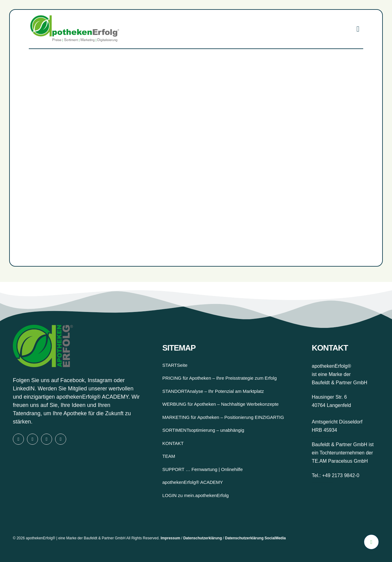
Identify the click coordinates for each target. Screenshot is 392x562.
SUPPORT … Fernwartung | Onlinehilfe (203, 469)
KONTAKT (173, 443)
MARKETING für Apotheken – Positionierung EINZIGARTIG (223, 417)
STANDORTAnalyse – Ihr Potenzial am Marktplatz (213, 391)
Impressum (170, 538)
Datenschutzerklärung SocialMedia (255, 538)
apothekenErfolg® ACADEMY (92, 397)
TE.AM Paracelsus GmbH (340, 461)
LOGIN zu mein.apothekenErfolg (196, 495)
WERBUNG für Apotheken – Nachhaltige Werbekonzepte (221, 404)
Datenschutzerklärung (202, 538)
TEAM (169, 456)
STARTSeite (175, 365)
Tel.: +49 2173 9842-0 (335, 475)
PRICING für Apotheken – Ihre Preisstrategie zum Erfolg (220, 378)
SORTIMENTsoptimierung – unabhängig (203, 430)
